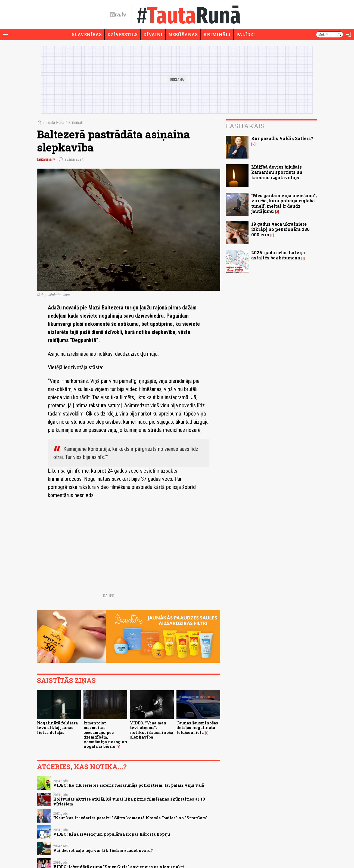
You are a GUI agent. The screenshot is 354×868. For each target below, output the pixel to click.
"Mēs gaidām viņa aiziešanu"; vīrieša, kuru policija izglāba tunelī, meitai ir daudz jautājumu (284, 203)
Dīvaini (153, 34)
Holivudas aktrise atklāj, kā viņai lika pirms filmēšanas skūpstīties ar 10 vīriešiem (129, 801)
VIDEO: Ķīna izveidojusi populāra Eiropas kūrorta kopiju (112, 834)
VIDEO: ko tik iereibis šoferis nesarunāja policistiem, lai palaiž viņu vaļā (129, 785)
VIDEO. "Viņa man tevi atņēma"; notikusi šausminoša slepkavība (151, 730)
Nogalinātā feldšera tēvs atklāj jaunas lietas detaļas (57, 728)
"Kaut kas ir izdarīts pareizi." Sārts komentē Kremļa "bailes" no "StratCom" (130, 818)
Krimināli (217, 34)
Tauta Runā (55, 123)
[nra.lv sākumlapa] (118, 15)
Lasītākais (245, 126)
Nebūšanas (183, 34)
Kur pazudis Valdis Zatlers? (282, 138)
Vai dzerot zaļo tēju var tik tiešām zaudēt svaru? (103, 850)
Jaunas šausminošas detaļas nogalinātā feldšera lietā (197, 728)
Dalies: (109, 596)
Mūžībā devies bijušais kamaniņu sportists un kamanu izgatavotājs (277, 172)
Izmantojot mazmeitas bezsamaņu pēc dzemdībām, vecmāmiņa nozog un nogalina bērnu (105, 735)
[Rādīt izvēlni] (5, 35)
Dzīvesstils (122, 34)
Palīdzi (246, 34)
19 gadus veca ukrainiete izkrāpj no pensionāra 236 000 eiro (280, 229)
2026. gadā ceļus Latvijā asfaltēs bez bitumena (278, 255)
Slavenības (87, 34)
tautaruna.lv (46, 159)
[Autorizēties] (349, 35)
